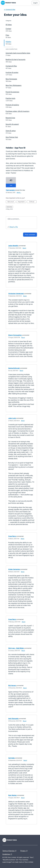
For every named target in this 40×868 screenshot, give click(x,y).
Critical (33, 202)
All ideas (9, 25)
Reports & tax (10, 118)
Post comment (30, 235)
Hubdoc (8, 42)
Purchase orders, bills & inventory (17, 111)
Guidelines (8, 854)
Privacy (24, 851)
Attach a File (14, 227)
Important (22, 202)
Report (24, 248)
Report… (19, 193)
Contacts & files (11, 66)
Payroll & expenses (12, 92)
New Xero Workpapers (14, 85)
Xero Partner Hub (12, 137)
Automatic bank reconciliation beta (18, 53)
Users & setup (11, 131)
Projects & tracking (12, 105)
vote (11, 185)
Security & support (12, 124)
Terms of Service (10, 851)
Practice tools (10, 98)
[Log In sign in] (35, 3)
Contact (8, 29)
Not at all (12, 202)
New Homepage (11, 79)
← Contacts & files (10, 10)
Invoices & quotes (12, 72)
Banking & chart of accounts (15, 60)
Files (7, 35)
